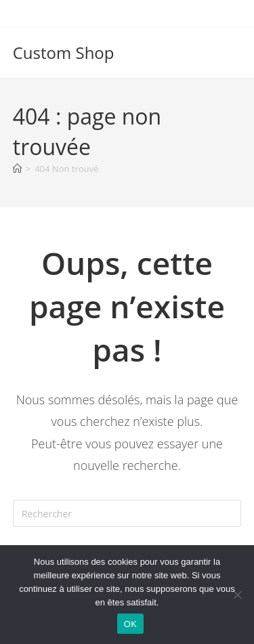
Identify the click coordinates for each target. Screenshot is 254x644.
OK (130, 624)
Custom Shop (64, 52)
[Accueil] (17, 169)
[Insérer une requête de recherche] (127, 513)
